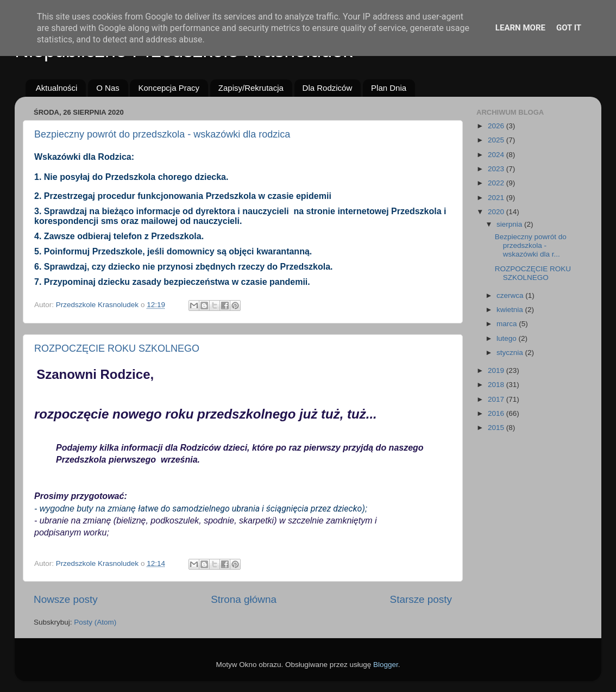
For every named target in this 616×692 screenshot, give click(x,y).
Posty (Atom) (95, 622)
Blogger (386, 665)
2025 (497, 140)
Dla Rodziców (328, 88)
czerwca (511, 295)
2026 (497, 126)
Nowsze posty (66, 599)
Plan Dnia (389, 88)
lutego (508, 338)
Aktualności (57, 88)
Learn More (520, 28)
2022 (497, 183)
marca (508, 324)
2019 (497, 370)
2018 (497, 385)
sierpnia (510, 224)
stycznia (511, 353)
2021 (497, 198)
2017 (497, 399)
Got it (569, 28)
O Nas (108, 88)
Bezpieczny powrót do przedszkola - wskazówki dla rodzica (162, 134)
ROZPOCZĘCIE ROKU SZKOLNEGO (117, 348)
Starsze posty (421, 599)
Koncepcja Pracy (169, 88)
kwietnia (511, 310)
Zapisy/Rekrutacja (251, 88)
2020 (497, 212)
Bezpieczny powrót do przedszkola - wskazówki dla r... (531, 245)
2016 (497, 413)
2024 (497, 155)
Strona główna (244, 599)
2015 (497, 428)
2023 (497, 169)
